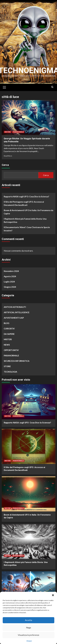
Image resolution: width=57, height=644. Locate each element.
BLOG (7, 326)
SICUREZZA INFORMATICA (17, 363)
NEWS (7, 347)
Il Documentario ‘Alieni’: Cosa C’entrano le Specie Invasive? (27, 231)
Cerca (5, 167)
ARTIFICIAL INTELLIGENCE (17, 315)
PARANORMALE (18, 135)
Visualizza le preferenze (28, 635)
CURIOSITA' (9, 331)
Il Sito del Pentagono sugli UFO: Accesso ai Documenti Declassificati (24, 206)
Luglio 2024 (9, 284)
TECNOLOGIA (10, 374)
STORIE (7, 369)
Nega (28, 628)
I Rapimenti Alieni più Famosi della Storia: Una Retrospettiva (25, 223)
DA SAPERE (9, 336)
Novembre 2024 (11, 274)
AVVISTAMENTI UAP (14, 320)
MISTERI (8, 135)
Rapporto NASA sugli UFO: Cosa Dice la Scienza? (26, 199)
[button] (53, 595)
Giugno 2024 (10, 289)
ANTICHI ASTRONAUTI (15, 310)
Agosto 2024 (10, 279)
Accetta (28, 620)
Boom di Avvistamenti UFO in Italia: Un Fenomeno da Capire (28, 214)
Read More (8, 158)
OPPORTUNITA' (11, 353)
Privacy (29, 641)
